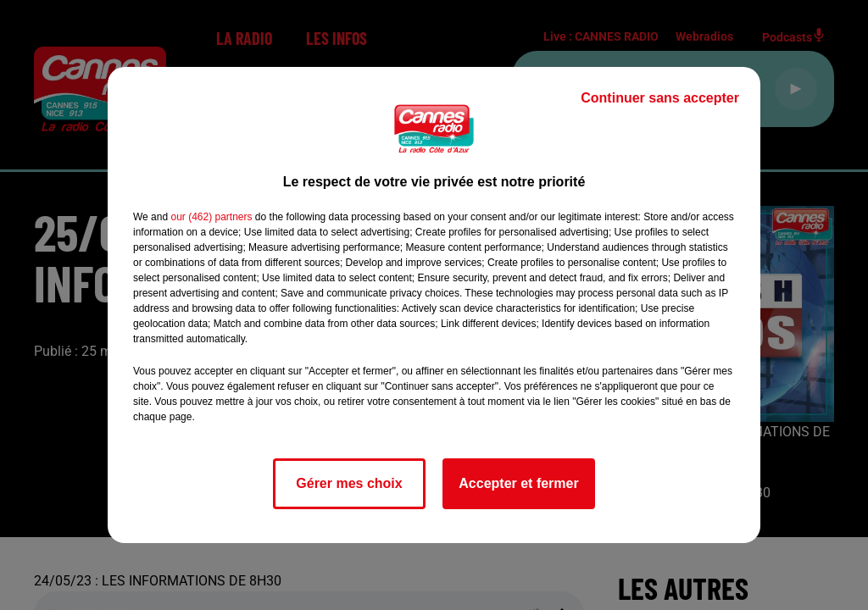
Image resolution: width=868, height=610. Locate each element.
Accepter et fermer (518, 483)
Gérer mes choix (349, 483)
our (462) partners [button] (211, 217)
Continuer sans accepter (660, 98)
